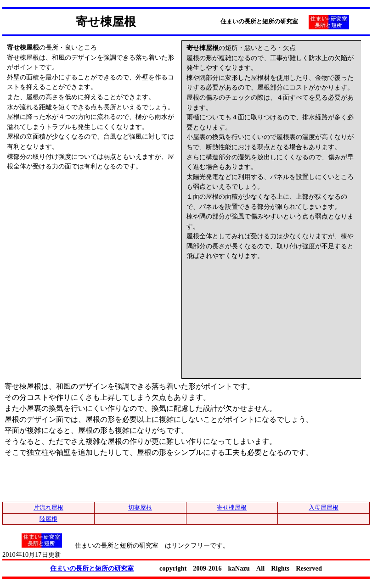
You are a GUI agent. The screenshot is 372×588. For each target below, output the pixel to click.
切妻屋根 (140, 507)
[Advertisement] (76, 229)
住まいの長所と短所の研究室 (92, 568)
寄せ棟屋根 (232, 507)
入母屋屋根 (324, 507)
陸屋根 (48, 519)
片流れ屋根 (48, 507)
